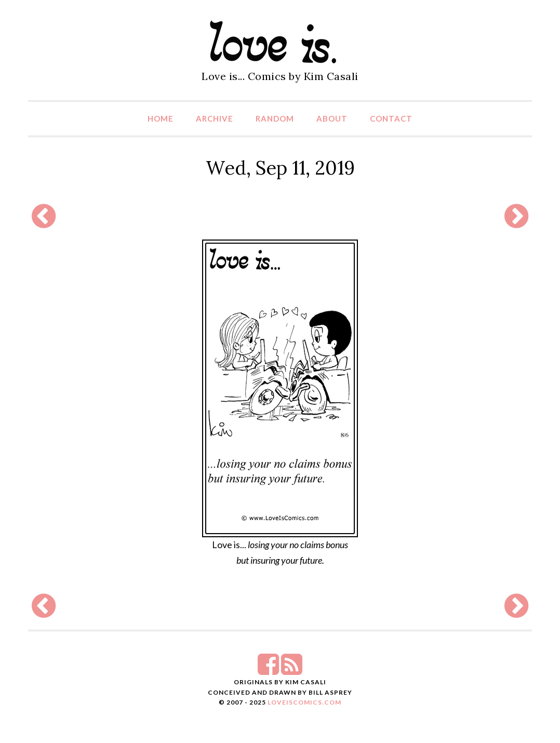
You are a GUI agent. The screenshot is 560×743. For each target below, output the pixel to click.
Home (161, 118)
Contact (391, 118)
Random (275, 118)
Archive (215, 118)
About (332, 118)
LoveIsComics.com (304, 702)
